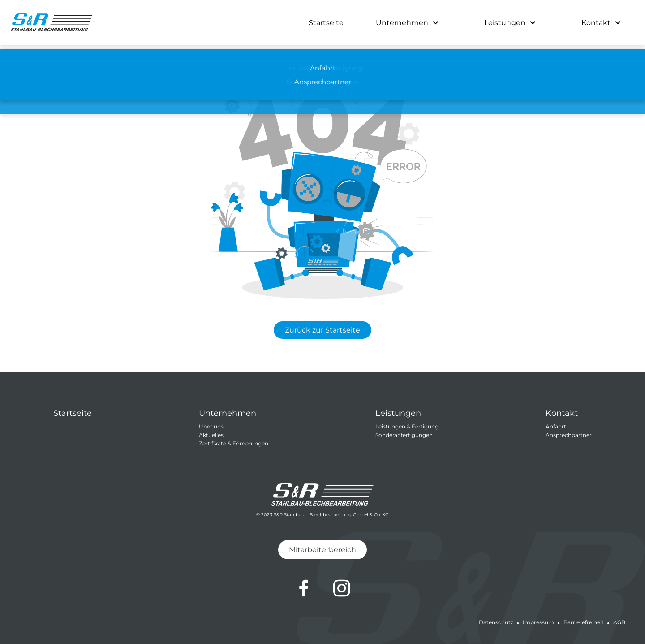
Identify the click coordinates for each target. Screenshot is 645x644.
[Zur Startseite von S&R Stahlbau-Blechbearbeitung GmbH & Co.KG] (52, 22)
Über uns (211, 426)
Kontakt (596, 23)
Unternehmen (402, 23)
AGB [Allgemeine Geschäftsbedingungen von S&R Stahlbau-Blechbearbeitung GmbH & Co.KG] (619, 622)
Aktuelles (211, 435)
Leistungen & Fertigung (407, 426)
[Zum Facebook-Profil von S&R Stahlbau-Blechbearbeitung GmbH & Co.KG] (304, 588)
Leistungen (505, 23)
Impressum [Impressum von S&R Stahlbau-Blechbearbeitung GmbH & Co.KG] (538, 622)
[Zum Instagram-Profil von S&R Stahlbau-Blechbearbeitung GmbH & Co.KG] (342, 588)
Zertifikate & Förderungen (234, 443)
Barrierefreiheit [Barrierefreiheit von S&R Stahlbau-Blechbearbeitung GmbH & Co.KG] (584, 622)
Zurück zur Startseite (322, 330)
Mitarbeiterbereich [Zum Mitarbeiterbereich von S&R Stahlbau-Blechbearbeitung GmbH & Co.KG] (322, 550)
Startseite (326, 23)
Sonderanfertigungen (404, 435)
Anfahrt (556, 426)
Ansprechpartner (569, 435)
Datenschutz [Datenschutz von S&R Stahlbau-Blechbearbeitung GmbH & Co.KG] (496, 622)
